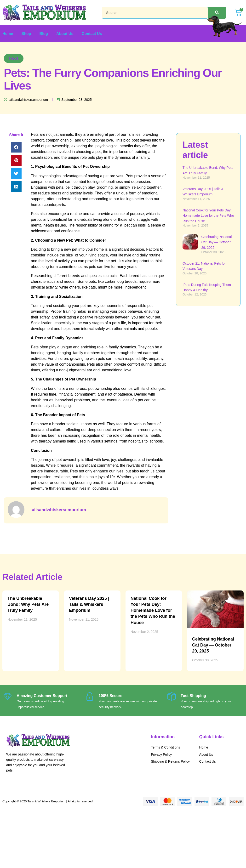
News (14, 58)
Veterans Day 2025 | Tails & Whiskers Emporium (89, 604)
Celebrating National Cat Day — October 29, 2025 (216, 242)
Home (8, 34)
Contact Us (92, 34)
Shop (26, 34)
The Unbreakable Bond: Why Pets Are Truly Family (28, 604)
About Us (65, 34)
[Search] (217, 13)
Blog (44, 34)
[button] (16, 147)
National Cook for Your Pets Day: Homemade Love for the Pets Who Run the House (208, 216)
